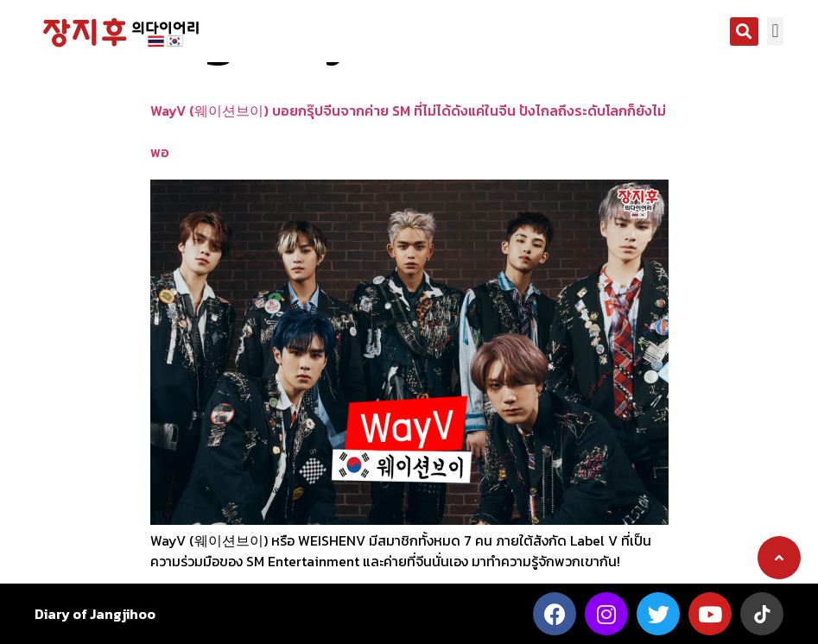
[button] (744, 32)
